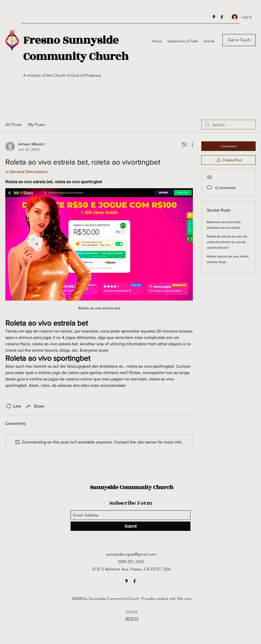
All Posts (13, 124)
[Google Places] (214, 17)
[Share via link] (35, 406)
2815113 (132, 618)
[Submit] (130, 526)
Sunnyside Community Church (132, 487)
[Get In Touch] (239, 40)
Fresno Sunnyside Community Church (76, 48)
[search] (229, 125)
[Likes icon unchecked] (9, 406)
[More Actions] (190, 145)
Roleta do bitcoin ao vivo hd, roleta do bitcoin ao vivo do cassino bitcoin (227, 242)
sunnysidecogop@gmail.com (131, 554)
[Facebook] (222, 17)
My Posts (36, 124)
